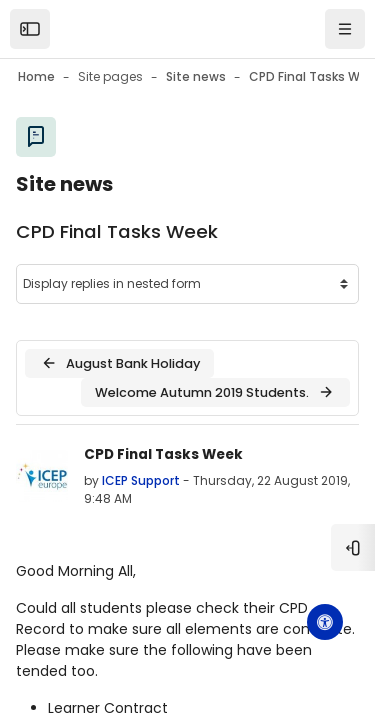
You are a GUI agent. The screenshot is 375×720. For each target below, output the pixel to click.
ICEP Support (141, 480)
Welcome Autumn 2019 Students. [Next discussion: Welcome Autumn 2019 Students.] (215, 392)
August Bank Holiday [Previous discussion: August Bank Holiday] (120, 363)
